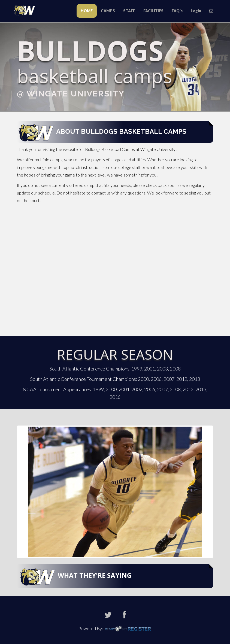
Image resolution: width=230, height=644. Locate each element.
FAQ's (177, 11)
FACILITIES (153, 11)
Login (196, 11)
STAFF (129, 11)
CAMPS (108, 11)
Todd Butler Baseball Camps (26, 10)
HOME (87, 11)
